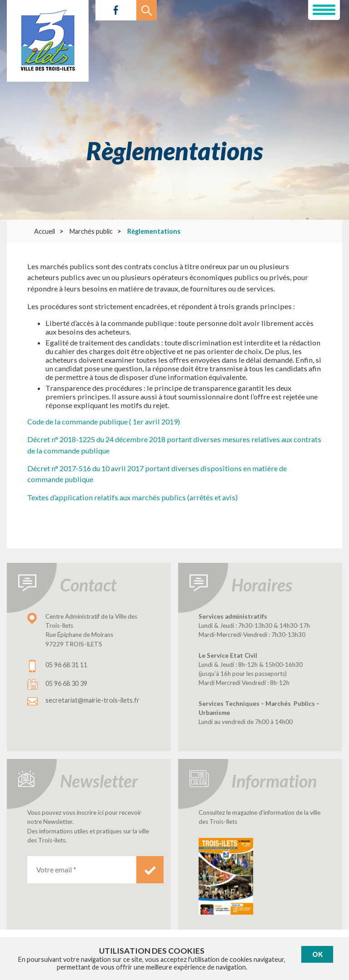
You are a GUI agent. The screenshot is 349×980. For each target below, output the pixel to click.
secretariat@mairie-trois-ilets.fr (92, 700)
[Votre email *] (82, 870)
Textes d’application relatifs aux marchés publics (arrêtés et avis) (132, 497)
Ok (317, 954)
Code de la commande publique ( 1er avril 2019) (104, 421)
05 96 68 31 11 (66, 665)
